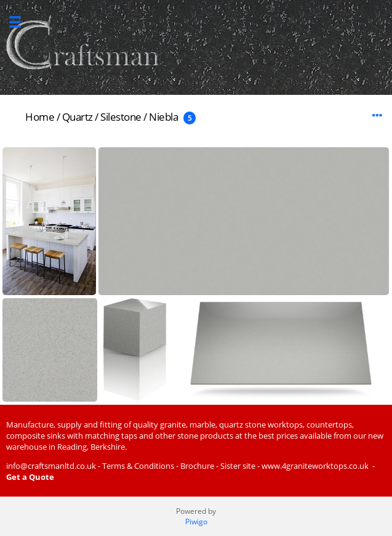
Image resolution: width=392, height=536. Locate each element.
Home (40, 117)
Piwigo (196, 522)
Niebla (163, 117)
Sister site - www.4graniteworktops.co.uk (294, 466)
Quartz (78, 117)
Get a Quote (30, 477)
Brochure (197, 466)
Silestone (121, 117)
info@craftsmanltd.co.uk (51, 466)
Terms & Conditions (138, 466)
